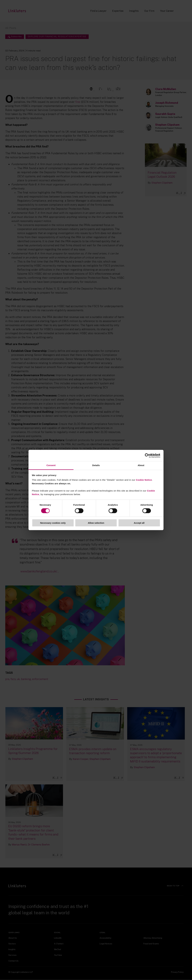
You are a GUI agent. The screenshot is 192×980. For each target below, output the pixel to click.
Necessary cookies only (53, 523)
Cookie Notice (144, 480)
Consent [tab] (51, 465)
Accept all (139, 523)
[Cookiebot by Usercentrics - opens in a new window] (147, 455)
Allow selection (96, 523)
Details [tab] (96, 465)
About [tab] (141, 465)
